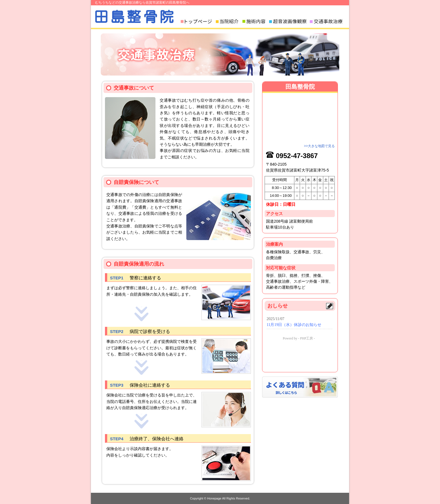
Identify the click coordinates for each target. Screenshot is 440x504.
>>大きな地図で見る (319, 146)
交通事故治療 (327, 21)
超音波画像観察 (289, 21)
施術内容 (255, 21)
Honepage (214, 498)
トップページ (198, 21)
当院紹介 (228, 21)
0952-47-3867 (297, 156)
